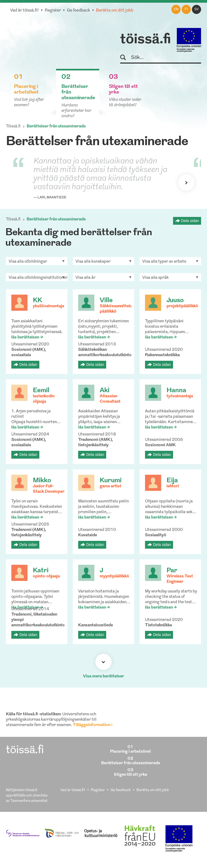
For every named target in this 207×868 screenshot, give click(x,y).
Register (53, 11)
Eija (172, 481)
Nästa (186, 183)
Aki (105, 391)
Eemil (41, 391)
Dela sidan (190, 221)
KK (37, 301)
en (176, 9)
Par (172, 571)
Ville (106, 301)
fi (186, 9)
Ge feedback (78, 11)
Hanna (176, 391)
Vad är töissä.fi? (25, 11)
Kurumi (111, 481)
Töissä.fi (13, 126)
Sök (125, 58)
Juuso (175, 301)
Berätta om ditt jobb (115, 11)
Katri (41, 571)
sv (196, 9)
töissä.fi (146, 40)
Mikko (42, 481)
